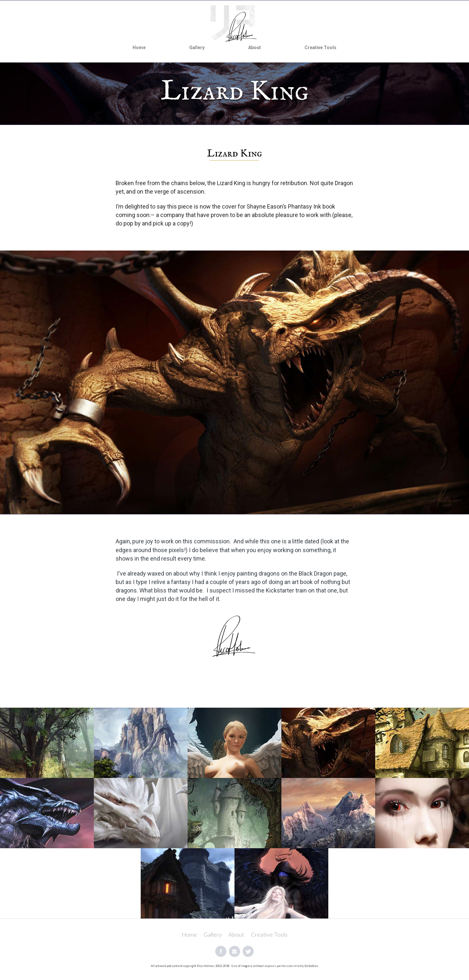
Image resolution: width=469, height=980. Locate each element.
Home (139, 48)
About (255, 48)
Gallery (197, 48)
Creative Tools (320, 48)
